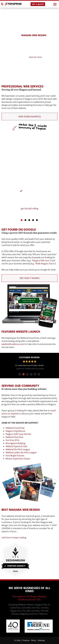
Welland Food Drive (15, 428)
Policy (34, 640)
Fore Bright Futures (15, 456)
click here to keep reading (14, 538)
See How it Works (30, 278)
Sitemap (41, 640)
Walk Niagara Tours (45, 264)
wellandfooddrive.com (13, 344)
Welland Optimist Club (16, 446)
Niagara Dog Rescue (15, 431)
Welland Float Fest (14, 437)
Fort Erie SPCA (12, 440)
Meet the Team (36, 57)
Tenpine (26, 640)
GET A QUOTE (38, 4)
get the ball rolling (30, 209)
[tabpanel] (29, 197)
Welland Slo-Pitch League (18, 449)
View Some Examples (30, 116)
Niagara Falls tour (41, 260)
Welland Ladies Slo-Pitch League (21, 452)
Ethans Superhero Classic (18, 459)
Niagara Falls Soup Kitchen (18, 434)
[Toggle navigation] (55, 4)
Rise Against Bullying (15, 443)
